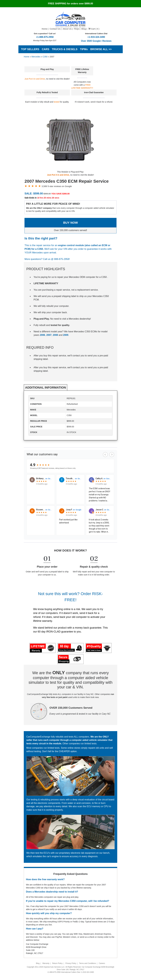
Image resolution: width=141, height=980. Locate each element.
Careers (102, 963)
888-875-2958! (62, 259)
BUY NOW (70, 223)
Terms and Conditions (88, 963)
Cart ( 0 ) (94, 29)
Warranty (46, 963)
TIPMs (84, 49)
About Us (67, 29)
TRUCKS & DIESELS (65, 49)
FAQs (77, 29)
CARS (46, 49)
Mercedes (36, 57)
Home (45, 29)
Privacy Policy (71, 963)
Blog (84, 29)
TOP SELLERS (30, 49)
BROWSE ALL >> (101, 49)
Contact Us (55, 29)
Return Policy (57, 963)
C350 (45, 57)
